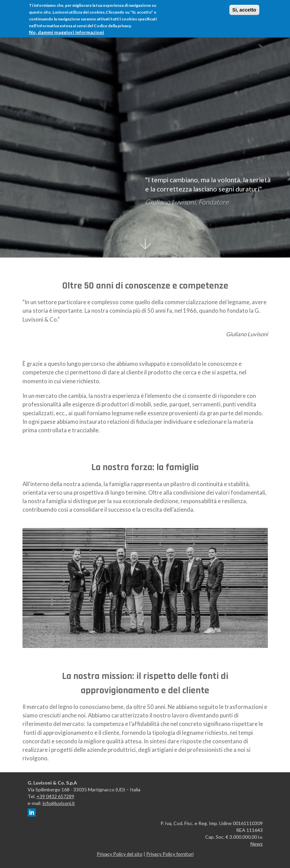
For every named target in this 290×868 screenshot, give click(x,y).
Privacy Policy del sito (120, 854)
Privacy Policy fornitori (170, 854)
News (257, 844)
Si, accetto (244, 10)
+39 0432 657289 (55, 796)
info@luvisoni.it (59, 803)
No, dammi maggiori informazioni (66, 32)
